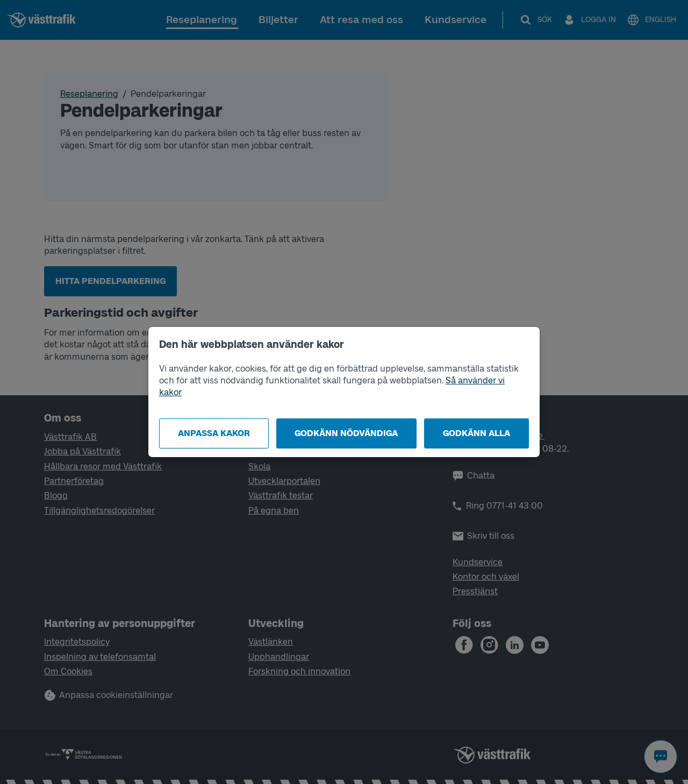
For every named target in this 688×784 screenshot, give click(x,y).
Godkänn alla (476, 433)
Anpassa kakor (214, 433)
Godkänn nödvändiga (346, 433)
